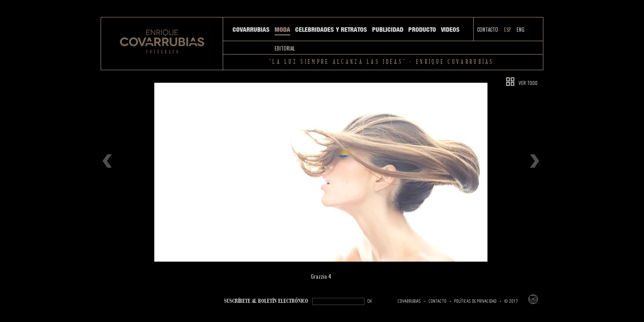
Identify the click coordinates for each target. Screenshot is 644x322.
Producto (422, 30)
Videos (450, 30)
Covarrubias (251, 30)
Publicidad (388, 30)
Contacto (488, 30)
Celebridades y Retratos (331, 30)
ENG (521, 30)
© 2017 (511, 301)
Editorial (285, 48)
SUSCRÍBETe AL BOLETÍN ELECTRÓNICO (266, 301)
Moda (282, 30)
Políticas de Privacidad (475, 301)
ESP (507, 30)
